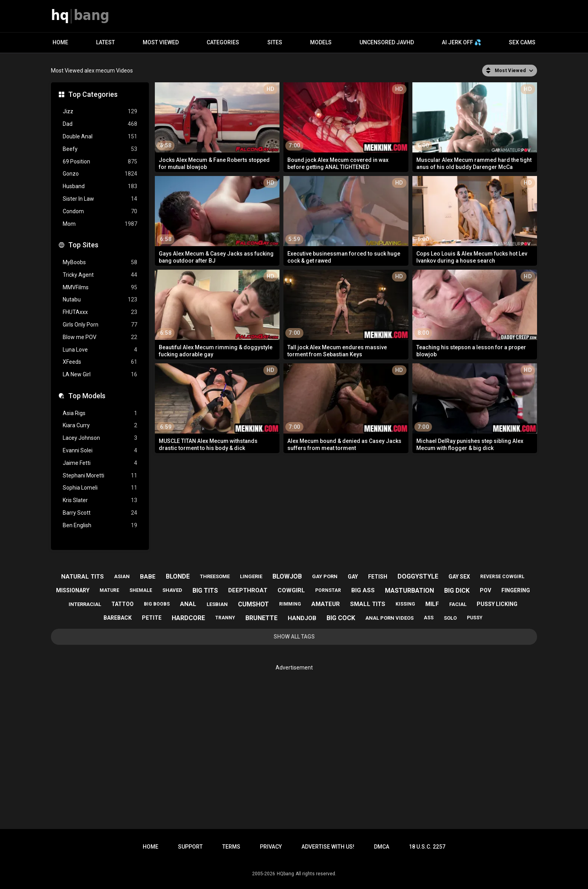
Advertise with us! (328, 847)
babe (148, 577)
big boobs (157, 604)
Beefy (100, 149)
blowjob (287, 576)
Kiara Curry (100, 425)
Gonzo (100, 174)
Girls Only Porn (100, 325)
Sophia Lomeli (100, 488)
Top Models (87, 396)
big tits (205, 591)
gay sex (459, 577)
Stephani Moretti (100, 476)
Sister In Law (100, 199)
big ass (363, 590)
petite (152, 618)
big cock (341, 618)
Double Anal (100, 137)
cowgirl (291, 590)
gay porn (325, 576)
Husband (100, 186)
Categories (223, 42)
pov (485, 590)
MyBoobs (100, 262)
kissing (405, 604)
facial (458, 604)
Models (321, 42)
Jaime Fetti (100, 463)
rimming (290, 604)
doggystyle (418, 576)
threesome (215, 576)
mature (109, 590)
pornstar (328, 590)
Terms (231, 847)
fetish (378, 577)
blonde (178, 576)
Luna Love (100, 350)
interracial (85, 604)
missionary (73, 590)
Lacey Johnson (100, 438)
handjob (302, 618)
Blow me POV (100, 337)
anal (188, 604)
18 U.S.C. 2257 (427, 847)
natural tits (83, 577)
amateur (326, 604)
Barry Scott (100, 513)
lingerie (251, 576)
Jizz (100, 112)
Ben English (100, 525)
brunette (261, 618)
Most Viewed (161, 42)
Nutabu (100, 300)
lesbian (217, 604)
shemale (141, 590)
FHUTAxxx (100, 312)
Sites (275, 42)
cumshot (253, 604)
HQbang (285, 874)
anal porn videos (389, 618)
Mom (100, 224)
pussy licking (497, 604)
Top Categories (93, 94)
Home (60, 42)
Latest (105, 42)
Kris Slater (100, 500)
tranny (225, 618)
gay (353, 577)
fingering (516, 590)
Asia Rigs (100, 413)
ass (429, 618)
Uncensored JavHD (387, 42)
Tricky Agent (100, 275)
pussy (475, 618)
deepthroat (248, 590)
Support (190, 847)
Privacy (271, 847)
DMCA (382, 847)
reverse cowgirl (502, 577)
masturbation (409, 591)
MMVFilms (100, 288)
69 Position (100, 162)
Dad (100, 124)
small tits (368, 604)
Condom (100, 211)
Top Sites (83, 245)
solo (450, 618)
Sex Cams (522, 42)
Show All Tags (294, 637)
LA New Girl (100, 375)
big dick (457, 591)
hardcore (188, 618)
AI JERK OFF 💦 (461, 42)
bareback (118, 618)
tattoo (122, 604)
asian (122, 576)
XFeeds (100, 362)
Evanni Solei (100, 451)
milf (432, 604)
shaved (172, 590)
